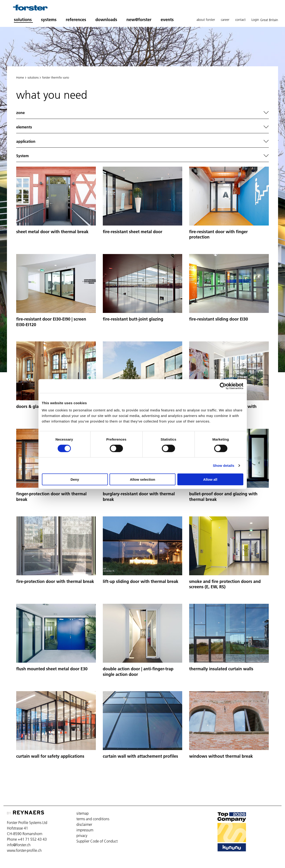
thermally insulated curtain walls (221, 669)
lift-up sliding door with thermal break (141, 581)
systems (49, 20)
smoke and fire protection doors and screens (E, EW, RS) (225, 584)
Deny (75, 479)
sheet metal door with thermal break (52, 232)
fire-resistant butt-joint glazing (133, 319)
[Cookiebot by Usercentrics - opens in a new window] (223, 386)
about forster (206, 20)
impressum (85, 830)
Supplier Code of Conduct (97, 841)
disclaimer (84, 824)
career (225, 20)
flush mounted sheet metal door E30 (52, 669)
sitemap (83, 813)
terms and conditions (93, 819)
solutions (33, 77)
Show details (224, 465)
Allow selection (142, 479)
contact (240, 20)
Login (255, 20)
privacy (82, 836)
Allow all (210, 479)
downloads (106, 20)
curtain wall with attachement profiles (140, 756)
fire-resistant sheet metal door (133, 232)
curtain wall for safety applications (50, 756)
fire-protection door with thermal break (55, 581)
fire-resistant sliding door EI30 (219, 319)
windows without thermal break (221, 756)
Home (20, 77)
